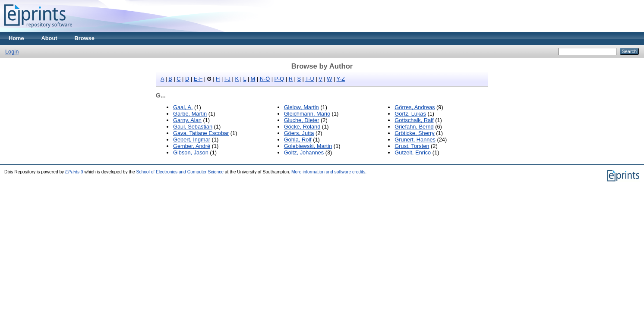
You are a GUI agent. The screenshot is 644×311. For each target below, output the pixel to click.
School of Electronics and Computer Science (180, 172)
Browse (85, 38)
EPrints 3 (74, 172)
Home (16, 38)
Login (12, 52)
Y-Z (341, 79)
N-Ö (265, 79)
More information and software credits (328, 172)
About (49, 38)
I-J (227, 79)
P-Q (279, 79)
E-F (198, 79)
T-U (310, 79)
